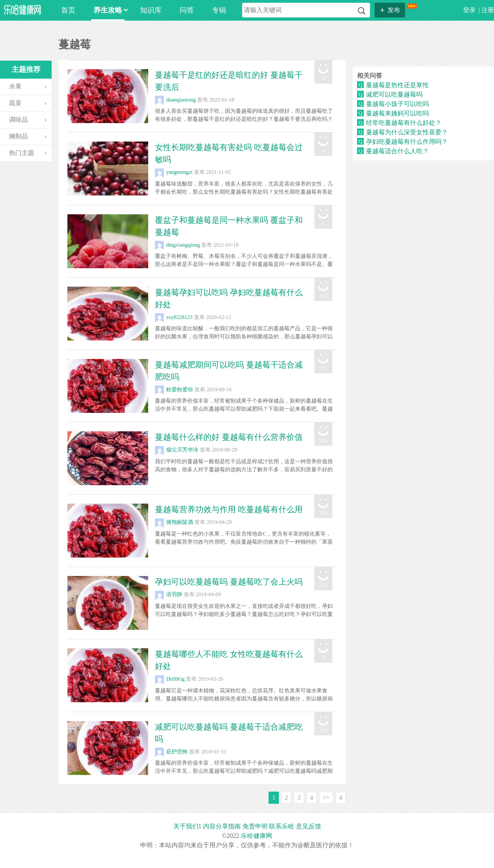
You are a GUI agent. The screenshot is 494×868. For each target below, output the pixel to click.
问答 (187, 10)
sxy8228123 (174, 317)
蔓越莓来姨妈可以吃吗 (397, 113)
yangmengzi (174, 172)
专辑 (219, 10)
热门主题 (22, 153)
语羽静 (169, 594)
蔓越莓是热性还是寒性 (397, 85)
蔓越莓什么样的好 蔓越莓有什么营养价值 (229, 437)
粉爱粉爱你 (174, 390)
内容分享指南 (222, 826)
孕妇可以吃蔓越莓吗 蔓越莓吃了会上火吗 (229, 582)
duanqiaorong (175, 100)
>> (326, 798)
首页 (68, 10)
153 (323, 296)
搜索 (362, 11)
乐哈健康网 (256, 836)
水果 (15, 86)
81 (323, 368)
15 (323, 658)
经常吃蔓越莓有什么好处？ (404, 123)
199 (323, 731)
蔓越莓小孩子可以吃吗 (397, 104)
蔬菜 (15, 103)
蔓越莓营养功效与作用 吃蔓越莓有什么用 (229, 509)
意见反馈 (309, 826)
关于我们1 (187, 826)
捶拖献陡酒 (174, 522)
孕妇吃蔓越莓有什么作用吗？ (407, 142)
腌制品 (18, 136)
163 (323, 513)
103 (323, 585)
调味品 (18, 120)
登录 (470, 10)
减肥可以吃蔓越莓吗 (394, 95)
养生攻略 (109, 10)
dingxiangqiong (177, 245)
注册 (488, 10)
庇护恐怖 (171, 752)
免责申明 (255, 826)
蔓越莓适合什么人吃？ (397, 151)
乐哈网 (22, 10)
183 (323, 441)
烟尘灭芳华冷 (177, 450)
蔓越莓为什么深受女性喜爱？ (407, 132)
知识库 (151, 10)
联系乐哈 (282, 826)
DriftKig (170, 679)
